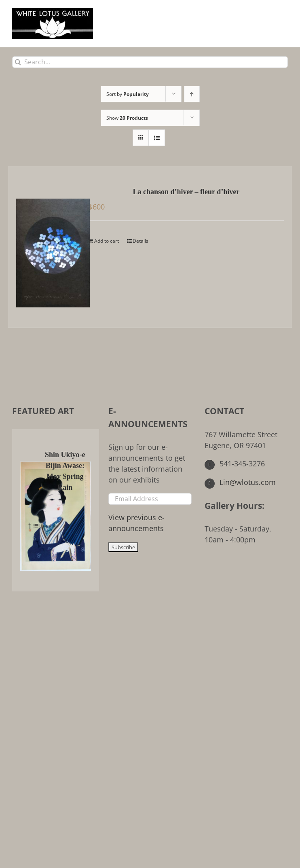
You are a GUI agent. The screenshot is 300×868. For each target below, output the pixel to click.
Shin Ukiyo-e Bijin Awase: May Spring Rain (65, 471)
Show (127, 118)
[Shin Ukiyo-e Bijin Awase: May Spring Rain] (28, 510)
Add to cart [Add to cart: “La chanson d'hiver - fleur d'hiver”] (107, 241)
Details (140, 241)
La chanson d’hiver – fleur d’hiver (186, 192)
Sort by (128, 94)
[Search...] (150, 62)
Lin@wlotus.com (240, 482)
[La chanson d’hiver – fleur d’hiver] (47, 247)
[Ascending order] (192, 94)
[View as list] (157, 138)
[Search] (18, 62)
